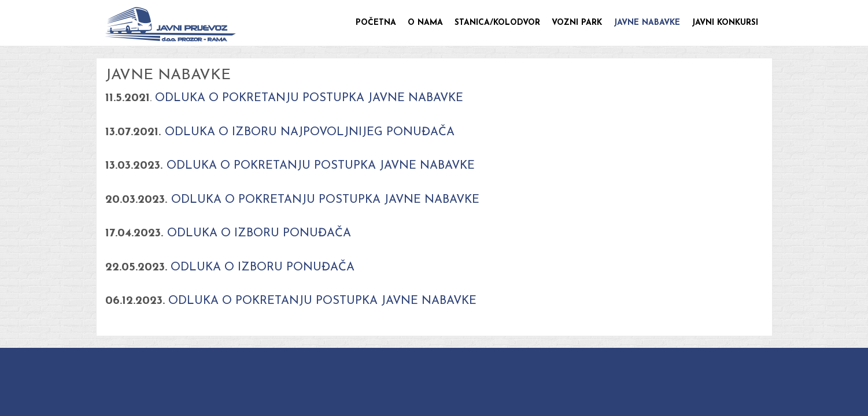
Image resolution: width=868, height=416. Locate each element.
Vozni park (577, 23)
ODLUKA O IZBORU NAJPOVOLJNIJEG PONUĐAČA (310, 132)
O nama (425, 23)
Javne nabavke (647, 23)
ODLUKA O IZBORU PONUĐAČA (259, 233)
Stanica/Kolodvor (497, 23)
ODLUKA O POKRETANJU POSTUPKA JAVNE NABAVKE (307, 98)
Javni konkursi (725, 23)
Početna (376, 23)
